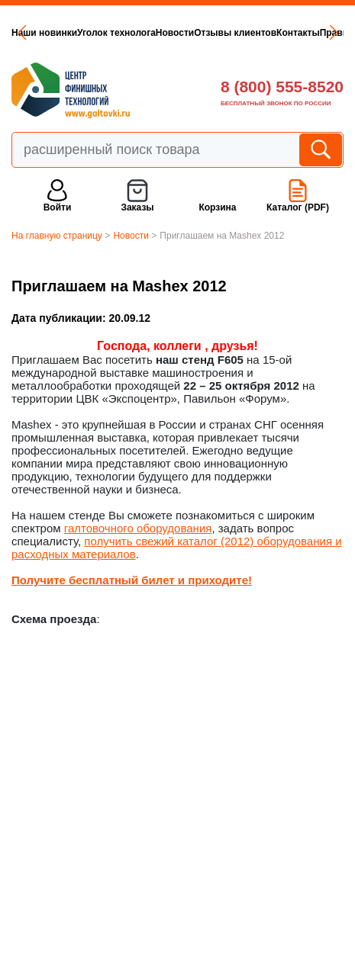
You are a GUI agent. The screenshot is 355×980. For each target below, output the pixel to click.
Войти (58, 207)
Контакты (298, 33)
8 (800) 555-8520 (282, 87)
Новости (175, 33)
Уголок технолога (116, 33)
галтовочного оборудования (138, 528)
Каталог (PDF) (298, 207)
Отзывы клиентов (235, 33)
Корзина (217, 207)
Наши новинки (44, 33)
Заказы (137, 207)
